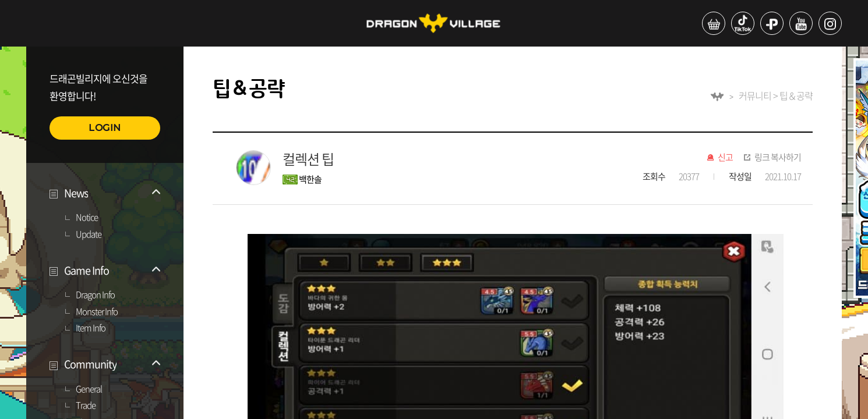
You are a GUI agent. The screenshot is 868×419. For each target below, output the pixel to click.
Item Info (91, 328)
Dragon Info (95, 295)
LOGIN (105, 128)
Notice (87, 218)
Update (89, 235)
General (89, 389)
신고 (725, 158)
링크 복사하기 (778, 158)
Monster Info (97, 312)
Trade (86, 406)
